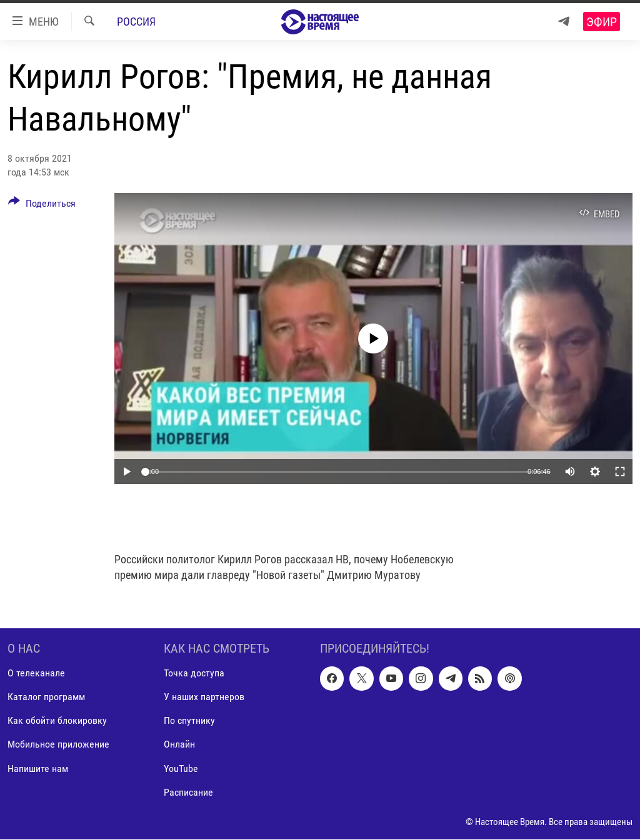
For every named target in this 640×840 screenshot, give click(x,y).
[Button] (42, 205)
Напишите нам (38, 768)
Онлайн (179, 745)
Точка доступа (194, 674)
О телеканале (36, 674)
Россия (136, 22)
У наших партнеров (204, 697)
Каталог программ (46, 697)
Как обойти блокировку (57, 721)
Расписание (188, 792)
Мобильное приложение (58, 745)
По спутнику (189, 721)
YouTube (181, 768)
